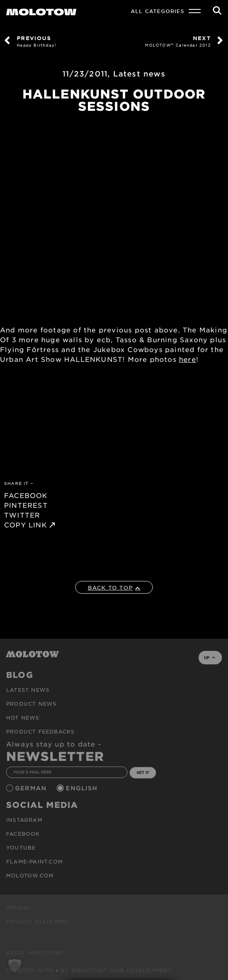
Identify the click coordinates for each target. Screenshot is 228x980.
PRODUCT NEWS (31, 704)
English (83, 788)
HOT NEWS (23, 718)
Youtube (21, 848)
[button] (15, 965)
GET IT (143, 772)
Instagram (24, 820)
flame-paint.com (35, 861)
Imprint (19, 908)
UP (209, 657)
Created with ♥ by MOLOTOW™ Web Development (89, 970)
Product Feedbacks (40, 731)
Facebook (23, 834)
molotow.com (30, 875)
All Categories (158, 11)
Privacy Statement (38, 922)
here (188, 359)
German (32, 788)
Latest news (139, 74)
